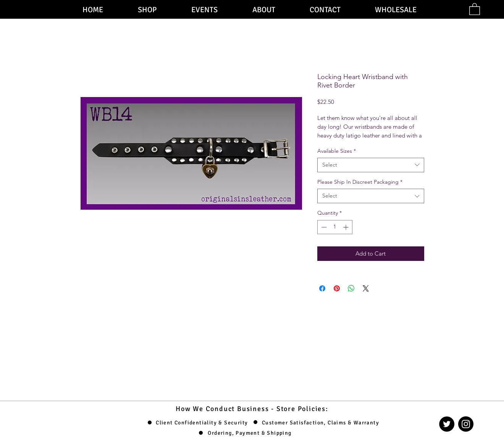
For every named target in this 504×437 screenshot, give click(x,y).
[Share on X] (366, 288)
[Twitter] (447, 424)
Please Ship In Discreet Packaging (360, 182)
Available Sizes (337, 151)
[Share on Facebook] (322, 288)
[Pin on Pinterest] (337, 288)
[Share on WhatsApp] (351, 288)
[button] (475, 9)
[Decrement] (323, 227)
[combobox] (371, 165)
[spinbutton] (335, 227)
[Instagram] (466, 424)
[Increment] (346, 227)
